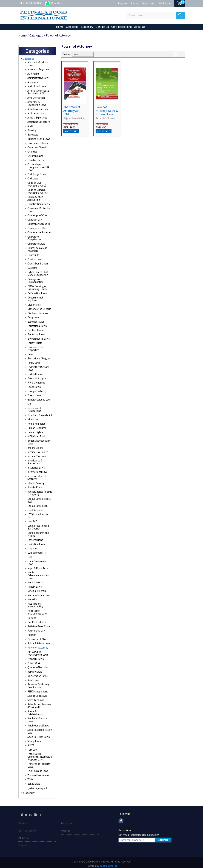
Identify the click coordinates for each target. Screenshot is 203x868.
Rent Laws (33, 678)
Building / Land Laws (38, 140)
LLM (29, 555)
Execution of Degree (38, 357)
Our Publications (121, 27)
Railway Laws (34, 670)
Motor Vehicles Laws (38, 593)
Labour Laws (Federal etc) (39, 498)
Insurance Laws (35, 466)
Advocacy (33, 83)
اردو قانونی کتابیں (36, 786)
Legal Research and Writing (38, 532)
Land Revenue (35, 508)
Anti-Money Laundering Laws (39, 104)
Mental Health (35, 580)
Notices (32, 616)
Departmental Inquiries (39, 298)
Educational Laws (36, 324)
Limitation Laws (35, 542)
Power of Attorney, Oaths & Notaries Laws (107, 111)
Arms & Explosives (37, 119)
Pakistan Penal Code (38, 624)
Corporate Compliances (34, 239)
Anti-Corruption (35, 99)
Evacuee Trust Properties (35, 347)
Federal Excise (35, 372)
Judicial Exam (34, 486)
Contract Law (34, 221)
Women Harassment (38, 773)
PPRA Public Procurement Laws (37, 651)
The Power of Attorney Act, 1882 (72, 111)
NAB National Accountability (35, 603)
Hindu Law (33, 418)
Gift (29, 402)
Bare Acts (33, 136)
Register (123, 3)
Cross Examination (37, 264)
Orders (22, 822)
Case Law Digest (36, 148)
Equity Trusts (34, 341)
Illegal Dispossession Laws (39, 440)
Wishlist (65, 830)
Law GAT (32, 520)
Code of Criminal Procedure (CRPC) (37, 192)
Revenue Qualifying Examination (38, 684)
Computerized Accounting (35, 199)
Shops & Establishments (36, 711)
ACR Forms (33, 75)
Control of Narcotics (38, 225)
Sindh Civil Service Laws (37, 718)
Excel (30, 352)
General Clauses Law (38, 398)
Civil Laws (32, 179)
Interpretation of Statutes (36, 476)
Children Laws (35, 157)
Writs (30, 777)
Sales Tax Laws (35, 698)
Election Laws (35, 328)
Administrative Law (37, 79)
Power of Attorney (37, 646)
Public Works (34, 661)
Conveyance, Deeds (38, 229)
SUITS (30, 743)
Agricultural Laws (36, 87)
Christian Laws (35, 161)
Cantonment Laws (37, 144)
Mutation (32, 598)
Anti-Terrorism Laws (38, 110)
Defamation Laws (36, 294)
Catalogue (72, 27)
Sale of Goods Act (37, 694)
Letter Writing (35, 538)
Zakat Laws (33, 782)
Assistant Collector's (38, 123)
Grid (175, 54)
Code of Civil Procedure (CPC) (36, 185)
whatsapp (57, 3)
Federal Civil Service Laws (38, 367)
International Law (36, 470)
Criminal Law (34, 260)
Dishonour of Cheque (38, 307)
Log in (135, 3)
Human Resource (36, 426)
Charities (32, 153)
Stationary (87, 27)
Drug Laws (33, 315)
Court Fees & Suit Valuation (37, 250)
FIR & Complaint (36, 381)
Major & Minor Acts (37, 566)
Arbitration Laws (36, 114)
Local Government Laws (37, 561)
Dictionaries (34, 303)
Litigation (32, 546)
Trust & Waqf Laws (37, 769)
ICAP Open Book (36, 435)
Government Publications (34, 408)
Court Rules (34, 256)
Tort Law (32, 748)
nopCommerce (108, 865)
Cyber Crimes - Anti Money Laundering (38, 274)
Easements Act (35, 320)
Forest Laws (34, 393)
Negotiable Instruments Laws (37, 610)
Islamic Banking (35, 481)
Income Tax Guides (37, 450)
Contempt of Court (37, 216)
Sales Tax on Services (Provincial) (39, 704)
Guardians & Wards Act (39, 413)
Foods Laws (34, 385)
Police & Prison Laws (38, 641)
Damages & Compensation (35, 281)
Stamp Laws (34, 739)
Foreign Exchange (37, 389)
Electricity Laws (36, 332)
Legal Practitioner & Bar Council (38, 525)
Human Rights (35, 430)
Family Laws (34, 361)
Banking (32, 131)
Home (60, 27)
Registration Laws (37, 674)
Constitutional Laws (38, 205)
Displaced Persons (37, 311)
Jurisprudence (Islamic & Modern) (39, 491)
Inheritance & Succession (34, 460)
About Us (140, 27)
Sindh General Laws (38, 724)
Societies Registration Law (39, 729)
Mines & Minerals (36, 589)
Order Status (149, 3)
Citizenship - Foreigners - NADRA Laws (38, 168)
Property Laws (35, 657)
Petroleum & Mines (37, 637)
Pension (32, 633)
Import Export (35, 446)
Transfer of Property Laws (38, 763)
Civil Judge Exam (36, 175)
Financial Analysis (37, 376)
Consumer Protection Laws (39, 211)
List (181, 54)
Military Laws (34, 585)
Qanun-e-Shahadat (37, 666)
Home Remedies (36, 422)
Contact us (102, 27)
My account (68, 822)
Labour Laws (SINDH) (38, 504)
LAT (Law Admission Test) (38, 514)
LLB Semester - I (36, 551)
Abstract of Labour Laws (37, 65)
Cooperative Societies (39, 233)
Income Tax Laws (36, 454)
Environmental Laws (38, 337)
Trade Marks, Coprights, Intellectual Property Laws (39, 755)
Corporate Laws (36, 245)
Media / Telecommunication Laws (38, 573)
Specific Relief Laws (38, 735)
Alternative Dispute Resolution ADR (38, 93)
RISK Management (37, 690)
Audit (30, 127)
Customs (32, 269)
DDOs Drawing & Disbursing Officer (37, 289)
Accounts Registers (38, 70)
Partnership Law (36, 629)
